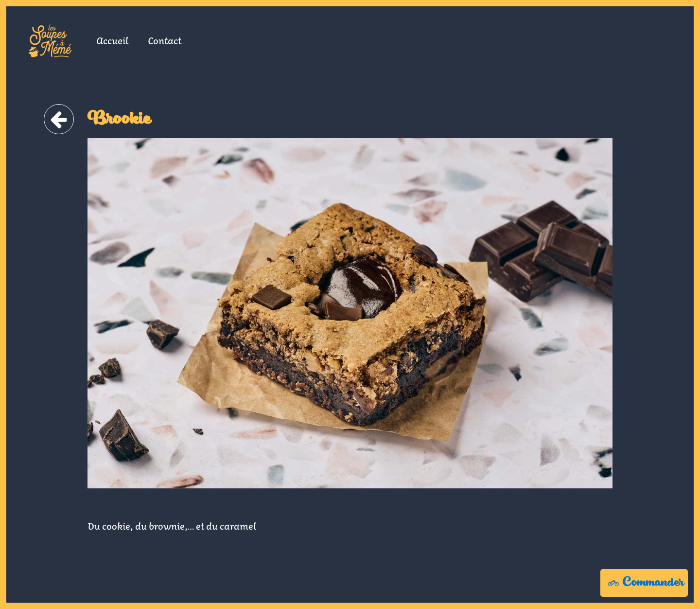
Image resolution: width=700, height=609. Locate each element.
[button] (644, 583)
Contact (165, 40)
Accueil (112, 40)
